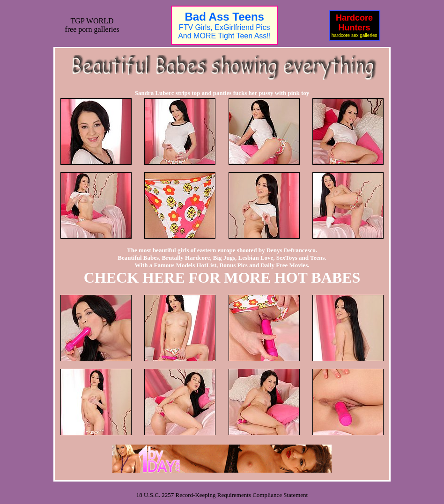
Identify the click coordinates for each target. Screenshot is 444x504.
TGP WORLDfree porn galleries (92, 25)
